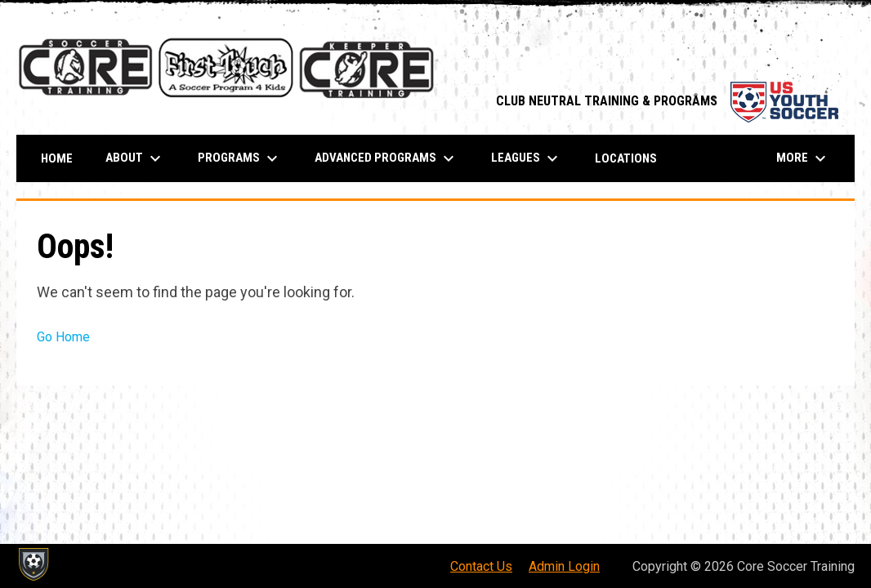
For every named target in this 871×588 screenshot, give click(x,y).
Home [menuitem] (57, 158)
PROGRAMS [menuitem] (240, 158)
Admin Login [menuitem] (564, 566)
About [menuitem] (135, 158)
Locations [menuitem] (626, 158)
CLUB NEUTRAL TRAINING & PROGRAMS (667, 101)
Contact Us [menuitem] (481, 566)
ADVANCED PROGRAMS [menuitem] (386, 158)
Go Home (63, 337)
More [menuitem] (803, 158)
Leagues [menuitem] (527, 158)
